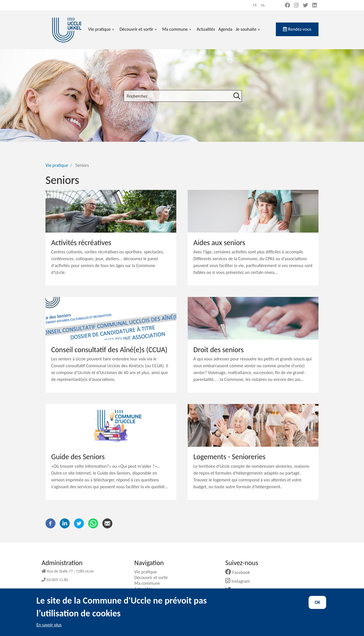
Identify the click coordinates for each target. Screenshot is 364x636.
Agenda (225, 29)
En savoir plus (49, 630)
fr (255, 5)
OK (317, 607)
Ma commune (177, 33)
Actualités (206, 29)
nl (263, 5)
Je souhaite (248, 33)
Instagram (240, 581)
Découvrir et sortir (138, 33)
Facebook (240, 572)
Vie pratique (102, 33)
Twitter (237, 590)
